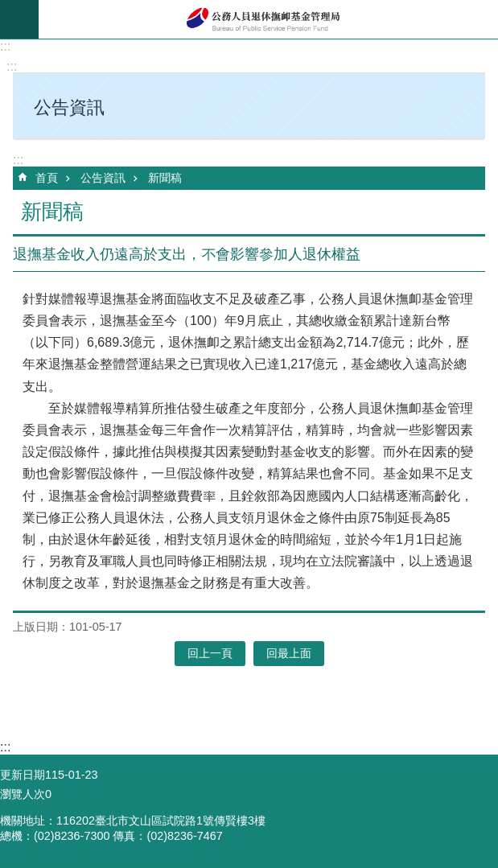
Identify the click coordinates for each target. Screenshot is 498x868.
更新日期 (23, 775)
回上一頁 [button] (210, 653)
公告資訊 (103, 178)
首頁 (47, 178)
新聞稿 (165, 178)
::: (5, 46)
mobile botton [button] (19, 19)
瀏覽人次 (23, 794)
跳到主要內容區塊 (8, 8)
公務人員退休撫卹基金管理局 (268, 19)
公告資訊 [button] (69, 107)
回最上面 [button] (289, 653)
